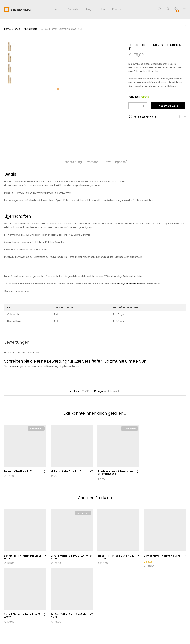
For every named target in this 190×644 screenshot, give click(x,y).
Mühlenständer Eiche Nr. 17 (66, 471)
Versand (93, 162)
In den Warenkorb (168, 106)
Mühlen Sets (113, 391)
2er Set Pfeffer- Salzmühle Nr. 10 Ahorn (22, 615)
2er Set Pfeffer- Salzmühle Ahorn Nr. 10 (69, 557)
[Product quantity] (138, 106)
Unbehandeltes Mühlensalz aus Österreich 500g (115, 473)
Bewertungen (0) (116, 162)
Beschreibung (72, 162)
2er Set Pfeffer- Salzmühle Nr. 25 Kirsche (116, 557)
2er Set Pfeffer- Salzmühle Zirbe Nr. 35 (69, 615)
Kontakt (117, 9)
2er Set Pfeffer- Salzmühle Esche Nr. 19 (23, 557)
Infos (102, 9)
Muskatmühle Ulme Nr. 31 (18, 471)
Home (56, 9)
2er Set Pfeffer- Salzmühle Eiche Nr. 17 (162, 557)
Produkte (73, 9)
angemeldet (24, 366)
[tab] (72, 162)
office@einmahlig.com (129, 284)
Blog (89, 9)
